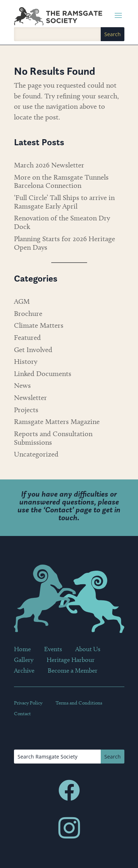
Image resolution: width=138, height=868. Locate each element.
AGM (22, 301)
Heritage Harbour (71, 660)
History (26, 361)
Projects (26, 410)
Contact (59, 510)
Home (22, 650)
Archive (24, 671)
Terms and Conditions (79, 703)
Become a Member (73, 671)
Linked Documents (43, 374)
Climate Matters (39, 325)
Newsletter (30, 398)
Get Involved (33, 350)
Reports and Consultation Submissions (53, 438)
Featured (27, 337)
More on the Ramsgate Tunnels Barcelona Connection (61, 181)
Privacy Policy (28, 703)
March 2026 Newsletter (49, 165)
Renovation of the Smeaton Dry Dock (62, 222)
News (22, 385)
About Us (88, 650)
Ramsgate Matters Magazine (57, 421)
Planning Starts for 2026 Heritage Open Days (65, 243)
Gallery (24, 660)
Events (53, 650)
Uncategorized (36, 454)
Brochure (28, 313)
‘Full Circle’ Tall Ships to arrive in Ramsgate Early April (64, 202)
